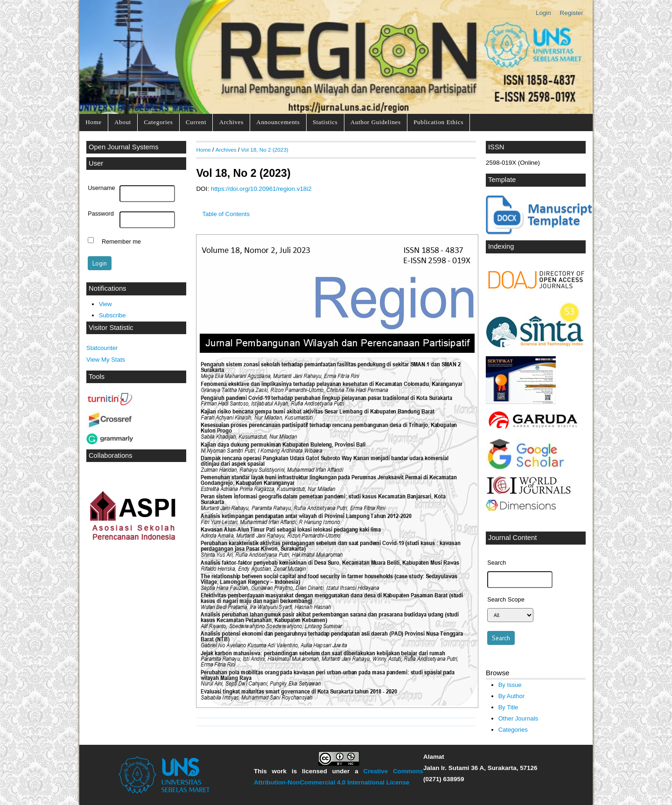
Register (572, 13)
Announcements (278, 122)
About (123, 122)
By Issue (510, 685)
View (105, 304)
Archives (231, 122)
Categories (158, 122)
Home (93, 122)
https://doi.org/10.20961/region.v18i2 (261, 189)
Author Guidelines (376, 122)
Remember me (121, 241)
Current (196, 122)
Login (543, 13)
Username (101, 188)
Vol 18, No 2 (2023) (265, 150)
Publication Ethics (438, 122)
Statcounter (102, 348)
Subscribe (112, 315)
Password (101, 214)
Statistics (325, 122)
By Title (508, 707)
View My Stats (106, 360)
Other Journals (518, 718)
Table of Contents (226, 214)
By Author (512, 696)
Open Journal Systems (124, 147)
